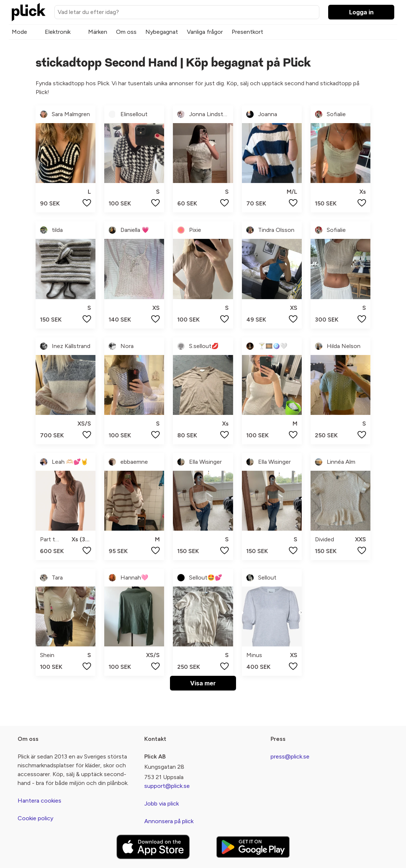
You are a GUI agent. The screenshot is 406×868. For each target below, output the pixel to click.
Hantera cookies (39, 801)
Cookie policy (35, 818)
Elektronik (58, 32)
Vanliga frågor (205, 32)
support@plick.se (167, 786)
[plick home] (29, 12)
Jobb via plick (162, 804)
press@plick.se (290, 756)
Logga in (361, 12)
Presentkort (247, 32)
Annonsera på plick (169, 821)
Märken (98, 32)
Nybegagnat (162, 32)
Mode (19, 32)
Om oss (126, 32)
